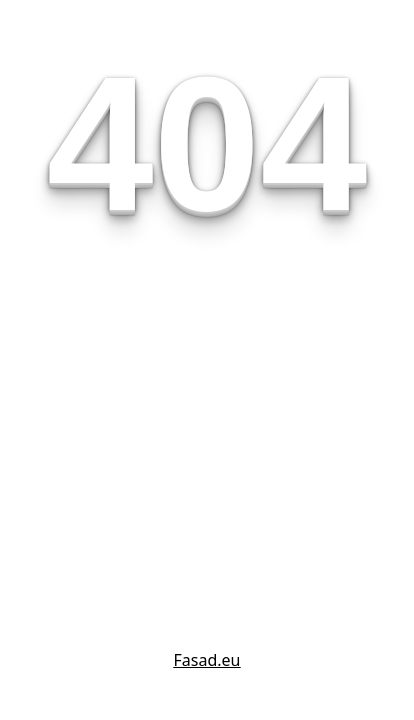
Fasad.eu (207, 660)
